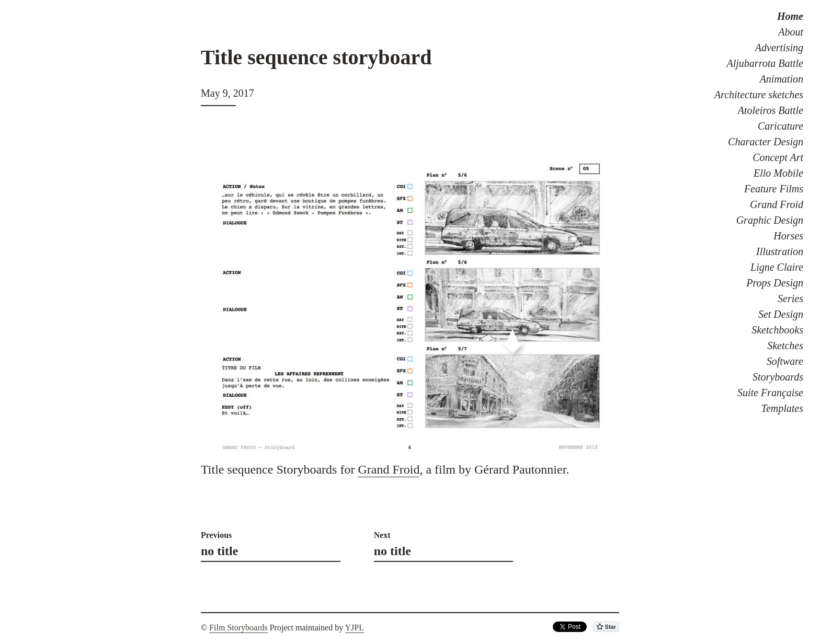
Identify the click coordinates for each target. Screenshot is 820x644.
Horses (788, 236)
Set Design (781, 314)
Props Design (775, 283)
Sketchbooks (777, 330)
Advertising (779, 48)
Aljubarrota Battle (765, 63)
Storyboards (778, 377)
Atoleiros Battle (771, 110)
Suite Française (770, 393)
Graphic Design (770, 220)
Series (790, 298)
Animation (782, 79)
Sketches (785, 346)
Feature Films (774, 189)
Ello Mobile (778, 173)
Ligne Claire (777, 267)
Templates (782, 408)
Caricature (781, 126)
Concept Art (778, 157)
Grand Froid (777, 204)
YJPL (355, 628)
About (791, 32)
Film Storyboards (238, 628)
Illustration (780, 251)
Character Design (766, 142)
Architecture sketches (759, 95)
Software (785, 361)
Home (790, 16)
